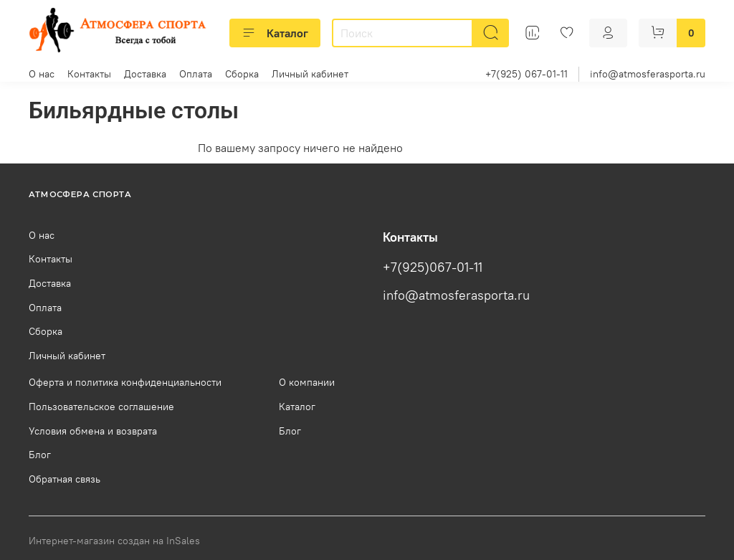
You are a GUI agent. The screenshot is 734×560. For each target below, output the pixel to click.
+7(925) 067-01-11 (526, 74)
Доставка (145, 74)
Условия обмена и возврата (93, 431)
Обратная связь (65, 479)
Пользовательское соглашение (101, 407)
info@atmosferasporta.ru (648, 74)
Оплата (196, 74)
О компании (307, 382)
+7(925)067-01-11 (433, 267)
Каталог (275, 33)
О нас (42, 74)
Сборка (242, 74)
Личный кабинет (310, 74)
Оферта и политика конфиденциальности (125, 382)
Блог (40, 455)
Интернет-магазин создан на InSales (114, 541)
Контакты (89, 74)
